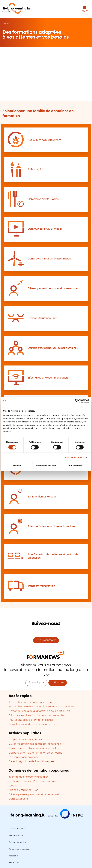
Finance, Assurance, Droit (43, 318)
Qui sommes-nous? (17, 829)
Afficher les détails (74, 457)
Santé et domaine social (42, 497)
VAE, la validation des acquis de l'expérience (35, 744)
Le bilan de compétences (24, 757)
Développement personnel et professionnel (53, 289)
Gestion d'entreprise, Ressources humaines (34, 781)
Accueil (6, 24)
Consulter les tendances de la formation (32, 724)
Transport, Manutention (41, 586)
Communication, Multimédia (45, 229)
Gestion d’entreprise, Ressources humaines (53, 348)
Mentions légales (16, 835)
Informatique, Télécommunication (48, 378)
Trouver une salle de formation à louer (31, 720)
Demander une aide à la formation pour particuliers (39, 711)
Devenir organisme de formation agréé (31, 762)
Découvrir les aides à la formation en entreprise (37, 715)
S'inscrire (58, 683)
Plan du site (14, 863)
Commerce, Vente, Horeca (43, 199)
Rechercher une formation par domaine (32, 702)
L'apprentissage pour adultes (25, 740)
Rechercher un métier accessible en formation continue (41, 707)
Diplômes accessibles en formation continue (35, 748)
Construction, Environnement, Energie (50, 259)
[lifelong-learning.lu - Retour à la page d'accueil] (16, 9)
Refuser (17, 465)
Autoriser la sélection (46, 465)
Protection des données (19, 849)
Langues (14, 786)
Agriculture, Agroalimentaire (44, 140)
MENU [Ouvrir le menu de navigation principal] (85, 11)
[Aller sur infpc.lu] (46, 818)
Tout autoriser (75, 465)
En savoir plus (36, 683)
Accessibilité (14, 856)
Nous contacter (46, 640)
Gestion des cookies (18, 842)
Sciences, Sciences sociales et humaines (51, 527)
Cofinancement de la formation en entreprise (35, 753)
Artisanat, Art (35, 170)
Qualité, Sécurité (18, 799)
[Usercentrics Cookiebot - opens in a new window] (77, 401)
